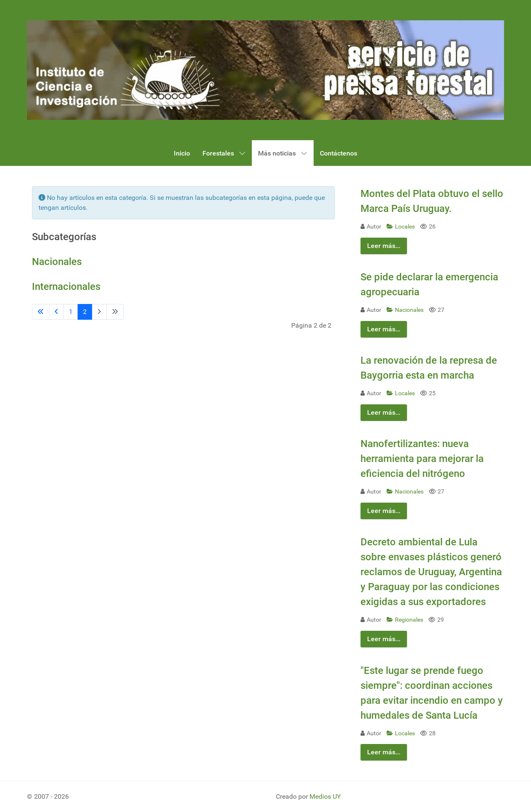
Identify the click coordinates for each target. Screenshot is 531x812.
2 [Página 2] (85, 312)
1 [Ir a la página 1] (71, 312)
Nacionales (57, 262)
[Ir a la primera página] (41, 312)
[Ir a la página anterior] (56, 312)
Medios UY (325, 796)
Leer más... (384, 246)
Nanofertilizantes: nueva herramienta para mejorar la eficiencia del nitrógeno (422, 459)
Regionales (406, 620)
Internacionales (66, 287)
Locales (401, 227)
